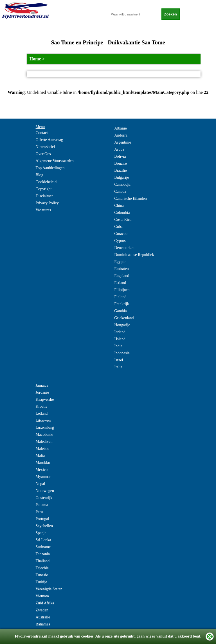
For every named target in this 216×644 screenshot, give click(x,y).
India (118, 346)
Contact (42, 133)
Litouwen (43, 420)
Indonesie (122, 353)
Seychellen (44, 526)
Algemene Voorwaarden (55, 161)
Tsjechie (42, 568)
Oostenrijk (44, 498)
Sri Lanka (43, 540)
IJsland (120, 339)
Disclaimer (44, 196)
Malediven (44, 442)
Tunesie (42, 575)
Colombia (122, 213)
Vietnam (42, 596)
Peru (39, 512)
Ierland (120, 332)
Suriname (43, 547)
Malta (40, 456)
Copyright (44, 189)
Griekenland (124, 318)
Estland (120, 283)
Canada (120, 191)
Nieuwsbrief (45, 147)
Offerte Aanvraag (49, 140)
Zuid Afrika (45, 603)
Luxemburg (45, 428)
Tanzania (43, 554)
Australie (43, 617)
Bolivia (120, 156)
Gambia (120, 311)
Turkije (41, 582)
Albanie (120, 128)
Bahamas (43, 624)
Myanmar (43, 477)
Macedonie (44, 435)
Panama (42, 505)
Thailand (43, 561)
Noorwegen (45, 491)
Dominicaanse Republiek (134, 255)
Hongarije (122, 325)
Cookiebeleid (46, 182)
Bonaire (120, 163)
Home (35, 59)
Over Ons (43, 154)
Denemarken (124, 248)
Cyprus (120, 241)
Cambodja (122, 184)
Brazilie (120, 170)
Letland (42, 413)
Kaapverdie (45, 399)
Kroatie (42, 406)
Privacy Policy (47, 203)
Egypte (120, 262)
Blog (40, 175)
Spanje (41, 533)
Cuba (118, 227)
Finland (120, 297)
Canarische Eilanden (130, 199)
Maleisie (42, 449)
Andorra (121, 135)
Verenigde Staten (49, 589)
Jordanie (42, 392)
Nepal (40, 484)
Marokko (43, 463)
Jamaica (42, 385)
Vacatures (43, 210)
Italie (118, 367)
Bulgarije (121, 177)
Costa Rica (123, 220)
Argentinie (123, 142)
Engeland (122, 276)
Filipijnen (122, 290)
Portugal (42, 519)
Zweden (42, 610)
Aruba (119, 149)
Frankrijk (121, 304)
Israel (119, 360)
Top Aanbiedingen (50, 168)
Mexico (42, 470)
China (119, 206)
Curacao (121, 234)
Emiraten (121, 269)
